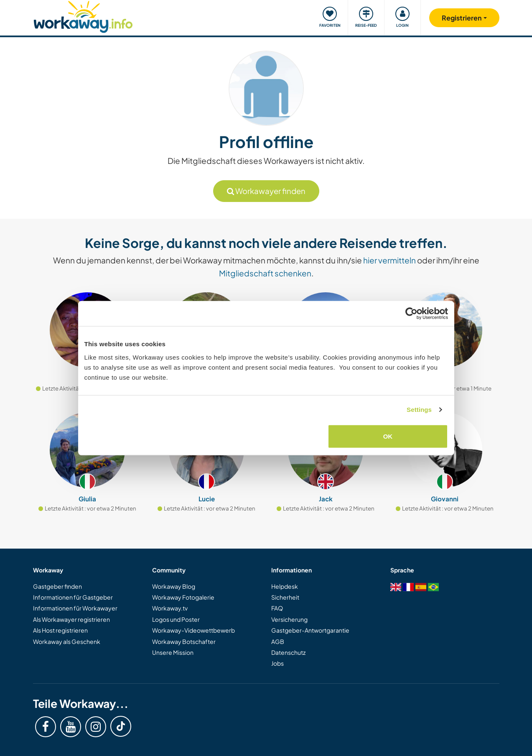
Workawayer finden (266, 191)
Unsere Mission (173, 652)
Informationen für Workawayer (75, 608)
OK (388, 436)
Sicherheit (285, 597)
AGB (278, 641)
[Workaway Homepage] (83, 16)
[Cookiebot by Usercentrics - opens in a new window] (411, 314)
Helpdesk (285, 586)
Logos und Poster (176, 619)
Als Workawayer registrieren (71, 619)
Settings (419, 410)
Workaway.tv (170, 608)
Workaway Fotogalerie (183, 597)
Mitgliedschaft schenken (265, 273)
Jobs (277, 663)
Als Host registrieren (60, 630)
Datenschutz (288, 652)
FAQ (277, 608)
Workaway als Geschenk (67, 641)
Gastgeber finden (57, 586)
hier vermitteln (389, 260)
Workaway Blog (174, 586)
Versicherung (289, 619)
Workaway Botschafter (184, 641)
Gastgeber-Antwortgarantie (310, 630)
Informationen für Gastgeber (73, 597)
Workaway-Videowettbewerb (193, 630)
